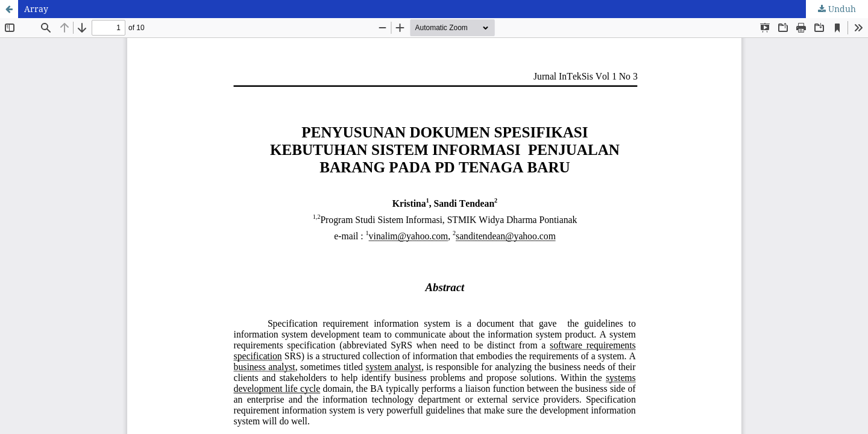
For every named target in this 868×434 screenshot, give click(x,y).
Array (36, 9)
